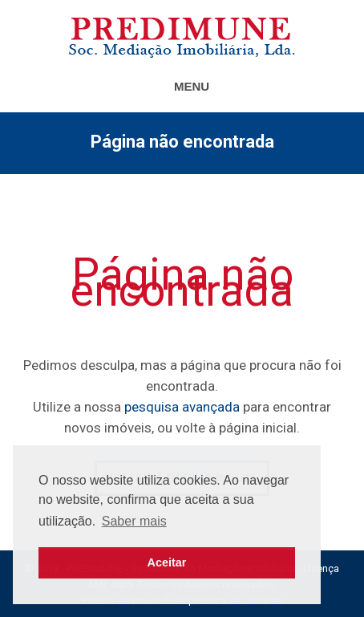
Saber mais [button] (134, 521)
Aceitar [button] (167, 562)
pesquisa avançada (182, 407)
